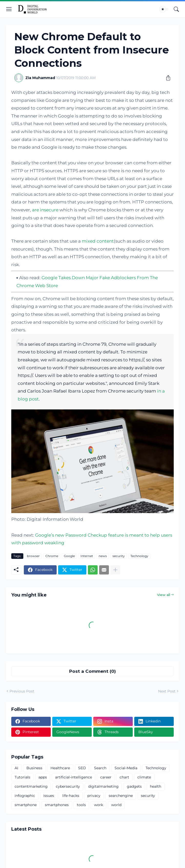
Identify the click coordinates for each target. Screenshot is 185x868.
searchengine (121, 796)
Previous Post (22, 691)
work (99, 805)
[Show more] (115, 570)
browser (33, 556)
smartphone (26, 805)
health (156, 786)
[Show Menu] (9, 9)
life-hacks (71, 796)
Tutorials (22, 777)
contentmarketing (31, 786)
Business (34, 768)
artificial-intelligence (74, 777)
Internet (87, 556)
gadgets (134, 786)
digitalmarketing (103, 786)
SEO (82, 768)
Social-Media (126, 768)
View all (164, 595)
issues (49, 796)
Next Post (167, 691)
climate (144, 777)
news (103, 556)
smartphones (57, 805)
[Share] (166, 78)
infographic (25, 796)
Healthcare (60, 768)
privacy (94, 796)
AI (16, 768)
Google (69, 556)
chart (124, 777)
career (106, 777)
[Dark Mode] (164, 9)
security (119, 556)
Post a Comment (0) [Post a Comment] (92, 671)
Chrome (52, 556)
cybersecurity (68, 786)
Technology (139, 556)
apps (43, 777)
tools (81, 805)
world (116, 805)
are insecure (45, 210)
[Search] (176, 9)
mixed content (98, 241)
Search (100, 768)
